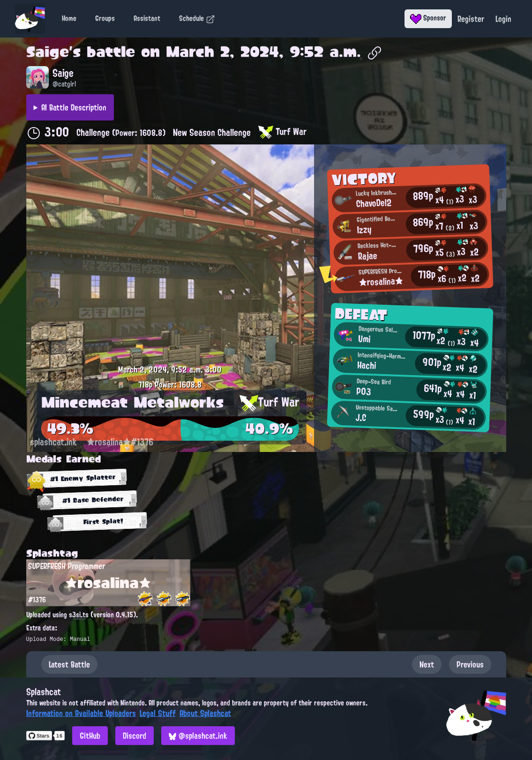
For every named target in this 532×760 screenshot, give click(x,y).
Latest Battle (69, 664)
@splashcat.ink (198, 736)
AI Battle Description (74, 107)
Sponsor (428, 18)
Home (69, 18)
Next (427, 664)
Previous (470, 664)
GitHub (90, 736)
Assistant (147, 18)
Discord (135, 736)
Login (503, 19)
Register (471, 19)
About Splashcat (205, 713)
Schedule (197, 18)
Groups (105, 18)
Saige (48, 52)
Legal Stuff (158, 713)
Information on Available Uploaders (81, 713)
